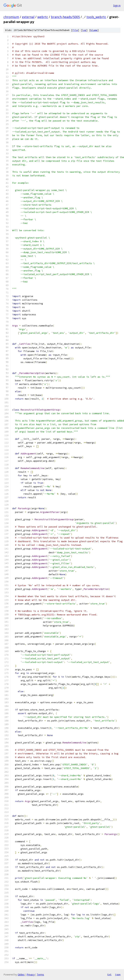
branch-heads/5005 (65, 17)
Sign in (117, 5)
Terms (40, 975)
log (84, 30)
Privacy (31, 975)
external (28, 17)
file (75, 30)
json (118, 974)
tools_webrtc (96, 17)
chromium (11, 17)
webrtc (43, 17)
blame (94, 30)
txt (109, 974)
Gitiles (21, 975)
